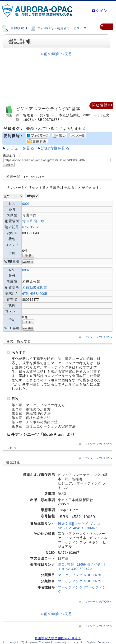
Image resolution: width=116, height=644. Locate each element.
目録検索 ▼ (15, 28)
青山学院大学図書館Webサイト (58, 638)
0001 (26, 204)
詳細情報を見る (55, 148)
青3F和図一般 (33, 221)
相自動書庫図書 (35, 287)
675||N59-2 (30, 227)
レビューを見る (20, 148)
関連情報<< (102, 105)
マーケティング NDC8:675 (80, 575)
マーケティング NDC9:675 (80, 581)
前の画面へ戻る (58, 54)
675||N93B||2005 (35, 294)
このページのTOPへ (97, 337)
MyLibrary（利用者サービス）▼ (58, 28)
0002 (26, 270)
